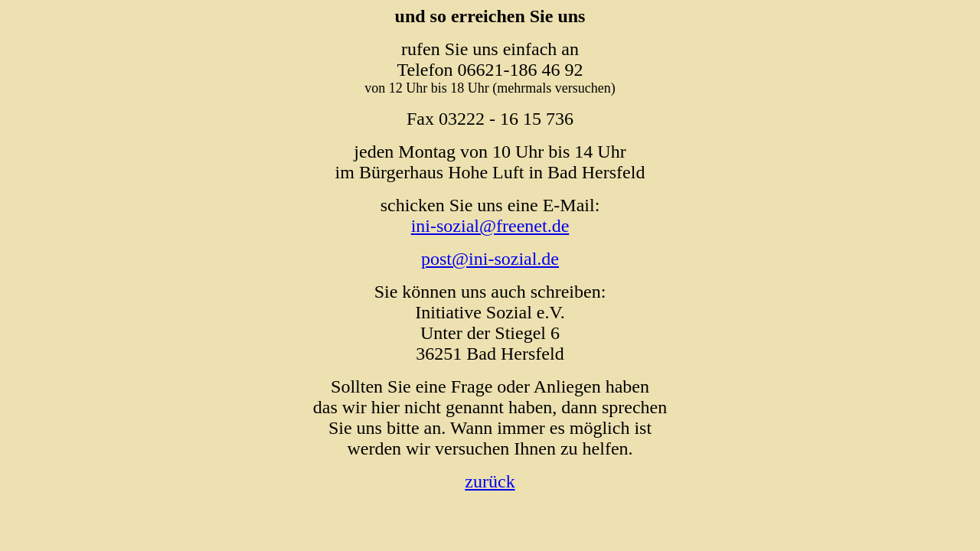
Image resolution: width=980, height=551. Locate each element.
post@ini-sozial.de (490, 259)
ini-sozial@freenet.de (490, 226)
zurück (490, 481)
